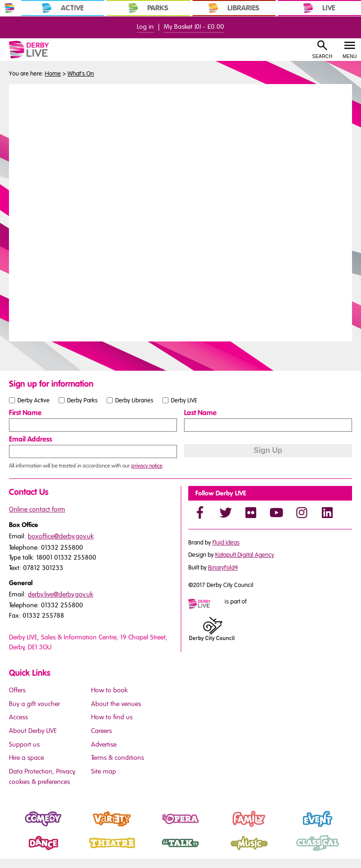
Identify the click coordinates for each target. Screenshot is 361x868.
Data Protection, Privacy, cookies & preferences (42, 777)
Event (292, 827)
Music (224, 851)
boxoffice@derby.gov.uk (61, 536)
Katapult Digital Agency (245, 555)
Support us (24, 745)
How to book (109, 690)
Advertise (104, 745)
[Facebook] (200, 512)
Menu (350, 56)
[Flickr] (251, 512)
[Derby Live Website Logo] (40, 50)
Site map (104, 771)
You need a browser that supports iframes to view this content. (180, 212)
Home (53, 74)
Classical (297, 851)
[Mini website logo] (206, 604)
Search (323, 56)
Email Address (30, 439)
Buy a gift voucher (34, 704)
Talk (152, 851)
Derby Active (34, 400)
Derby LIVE (184, 400)
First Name (25, 413)
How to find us (112, 717)
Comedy (22, 827)
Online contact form (37, 509)
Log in (145, 27)
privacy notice (147, 466)
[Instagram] (302, 512)
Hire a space (26, 758)
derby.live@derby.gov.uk (60, 594)
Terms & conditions (118, 758)
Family (225, 827)
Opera (156, 827)
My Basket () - (194, 27)
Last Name (200, 413)
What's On (81, 74)
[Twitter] (226, 512)
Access (18, 717)
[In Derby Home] (9, 8)
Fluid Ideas (226, 543)
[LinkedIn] (327, 512)
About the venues (116, 704)
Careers (101, 731)
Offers (17, 690)
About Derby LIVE (33, 731)
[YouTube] (277, 512)
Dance (19, 851)
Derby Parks (82, 400)
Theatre (89, 851)
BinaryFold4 (223, 568)
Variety (88, 827)
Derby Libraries (134, 400)
